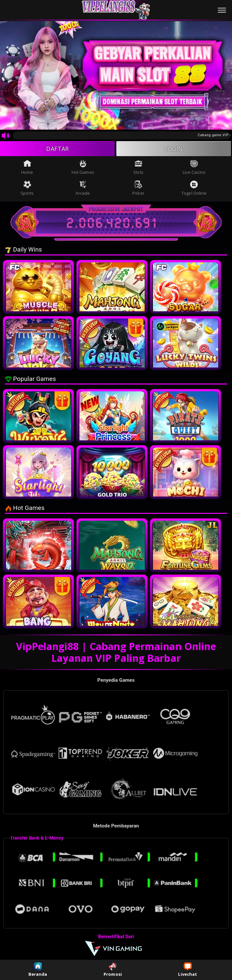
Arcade (83, 188)
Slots (138, 167)
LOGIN (174, 149)
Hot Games (83, 167)
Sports (27, 188)
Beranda (38, 970)
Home (27, 167)
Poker (138, 188)
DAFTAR (57, 149)
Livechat (188, 970)
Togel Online (194, 188)
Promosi (113, 970)
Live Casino (194, 167)
